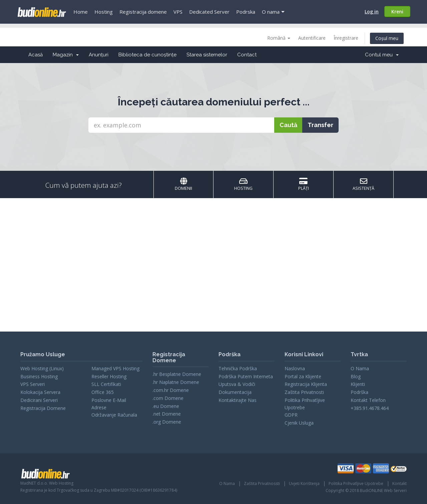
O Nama (360, 368)
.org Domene (167, 422)
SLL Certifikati (106, 384)
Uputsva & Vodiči (237, 384)
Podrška (359, 392)
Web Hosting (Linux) (42, 368)
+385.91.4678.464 (370, 408)
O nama (271, 12)
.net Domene (167, 414)
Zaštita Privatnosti (304, 392)
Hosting (104, 12)
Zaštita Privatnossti (262, 483)
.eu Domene (166, 406)
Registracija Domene (43, 408)
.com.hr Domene (171, 390)
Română (279, 38)
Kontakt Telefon (368, 400)
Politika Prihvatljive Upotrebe (356, 483)
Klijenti (358, 384)
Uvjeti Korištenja (304, 483)
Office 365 (103, 392)
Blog (356, 376)
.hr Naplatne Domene (176, 382)
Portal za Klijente (303, 376)
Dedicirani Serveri (39, 400)
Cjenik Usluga (299, 423)
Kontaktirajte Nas (238, 400)
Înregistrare (346, 38)
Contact (247, 55)
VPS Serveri (33, 384)
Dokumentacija (235, 392)
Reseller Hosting (109, 376)
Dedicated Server (209, 12)
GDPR (291, 415)
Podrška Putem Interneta (246, 376)
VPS (178, 12)
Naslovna (295, 368)
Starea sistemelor (207, 55)
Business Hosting (39, 376)
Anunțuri (99, 55)
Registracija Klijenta (306, 384)
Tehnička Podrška (238, 368)
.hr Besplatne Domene (177, 374)
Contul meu (382, 55)
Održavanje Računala (114, 415)
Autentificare (312, 38)
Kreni (397, 12)
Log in (372, 12)
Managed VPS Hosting (115, 368)
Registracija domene (143, 12)
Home (81, 12)
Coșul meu (387, 38)
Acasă (36, 55)
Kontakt (399, 483)
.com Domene (168, 398)
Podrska (246, 12)
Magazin (66, 55)
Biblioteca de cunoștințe (147, 55)
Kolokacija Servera (40, 392)
